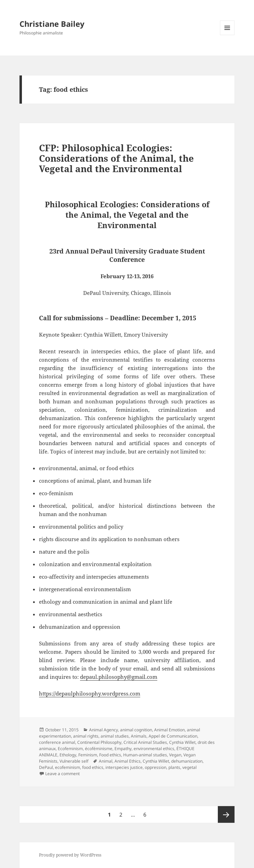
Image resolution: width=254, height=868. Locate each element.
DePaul (46, 767)
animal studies (115, 736)
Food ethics (110, 755)
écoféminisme (99, 749)
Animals (139, 736)
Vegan (175, 755)
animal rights (86, 736)
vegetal (189, 767)
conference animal (57, 742)
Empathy (123, 749)
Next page (226, 814)
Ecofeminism (70, 749)
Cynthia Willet (182, 742)
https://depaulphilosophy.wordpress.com (90, 693)
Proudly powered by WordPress (70, 855)
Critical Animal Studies (145, 742)
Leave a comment (62, 774)
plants (174, 767)
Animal (106, 761)
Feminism (88, 755)
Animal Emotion (169, 730)
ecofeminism (68, 767)
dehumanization (187, 761)
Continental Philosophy (99, 742)
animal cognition (136, 730)
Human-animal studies (145, 755)
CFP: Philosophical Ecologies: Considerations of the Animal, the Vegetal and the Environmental (116, 158)
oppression (156, 767)
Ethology (68, 755)
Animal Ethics (128, 761)
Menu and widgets (227, 35)
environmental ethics (154, 749)
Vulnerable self (74, 761)
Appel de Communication (173, 736)
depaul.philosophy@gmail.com (119, 677)
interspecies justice (124, 767)
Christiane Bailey (52, 24)
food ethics (93, 767)
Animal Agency (104, 730)
